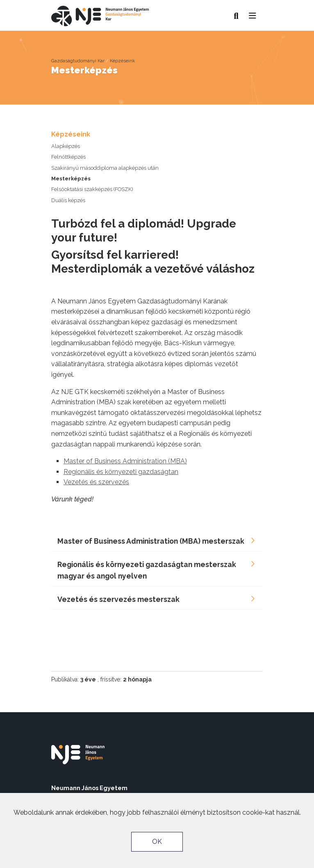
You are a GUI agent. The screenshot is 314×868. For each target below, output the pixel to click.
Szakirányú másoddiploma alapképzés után (105, 168)
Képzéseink (122, 61)
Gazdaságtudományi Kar (78, 61)
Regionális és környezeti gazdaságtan (121, 472)
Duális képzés (68, 200)
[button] (253, 14)
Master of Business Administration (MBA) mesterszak (151, 541)
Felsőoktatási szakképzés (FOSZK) (92, 189)
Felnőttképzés (68, 157)
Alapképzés (66, 146)
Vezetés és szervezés (96, 482)
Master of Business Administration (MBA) (125, 461)
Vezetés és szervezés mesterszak (118, 599)
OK (157, 842)
